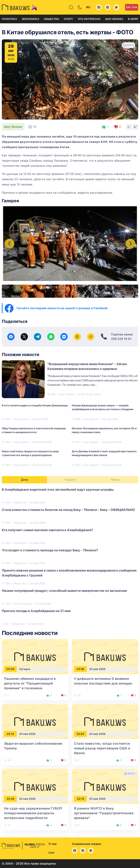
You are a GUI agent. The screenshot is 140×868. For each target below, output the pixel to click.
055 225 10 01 (121, 339)
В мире (133, 19)
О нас (53, 844)
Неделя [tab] (70, 480)
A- (129, 127)
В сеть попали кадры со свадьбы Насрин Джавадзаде (35, 405)
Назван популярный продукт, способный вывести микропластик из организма (64, 591)
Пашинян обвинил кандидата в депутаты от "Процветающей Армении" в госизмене (30, 683)
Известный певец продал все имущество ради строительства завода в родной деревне (30, 453)
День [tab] (25, 480)
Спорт (68, 19)
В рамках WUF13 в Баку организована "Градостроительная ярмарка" (104, 813)
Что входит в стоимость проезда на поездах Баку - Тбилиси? (50, 550)
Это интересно (89, 19)
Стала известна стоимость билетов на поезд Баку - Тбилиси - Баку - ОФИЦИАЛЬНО (68, 510)
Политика (9, 19)
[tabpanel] (70, 556)
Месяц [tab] (115, 480)
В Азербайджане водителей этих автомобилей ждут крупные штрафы (58, 489)
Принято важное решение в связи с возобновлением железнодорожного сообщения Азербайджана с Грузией (69, 573)
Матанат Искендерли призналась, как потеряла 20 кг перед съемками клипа (104, 430)
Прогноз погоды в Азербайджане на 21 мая (36, 611)
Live (132, 7)
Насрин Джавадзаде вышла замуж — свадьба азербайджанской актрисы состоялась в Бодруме (103, 407)
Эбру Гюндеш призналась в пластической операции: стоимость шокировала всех (34, 430)
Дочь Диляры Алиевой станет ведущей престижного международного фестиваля (104, 453)
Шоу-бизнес (114, 19)
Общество (51, 19)
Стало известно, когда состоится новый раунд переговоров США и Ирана (102, 748)
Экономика (30, 19)
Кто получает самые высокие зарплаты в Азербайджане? (47, 530)
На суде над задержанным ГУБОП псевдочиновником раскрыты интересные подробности (33, 813)
